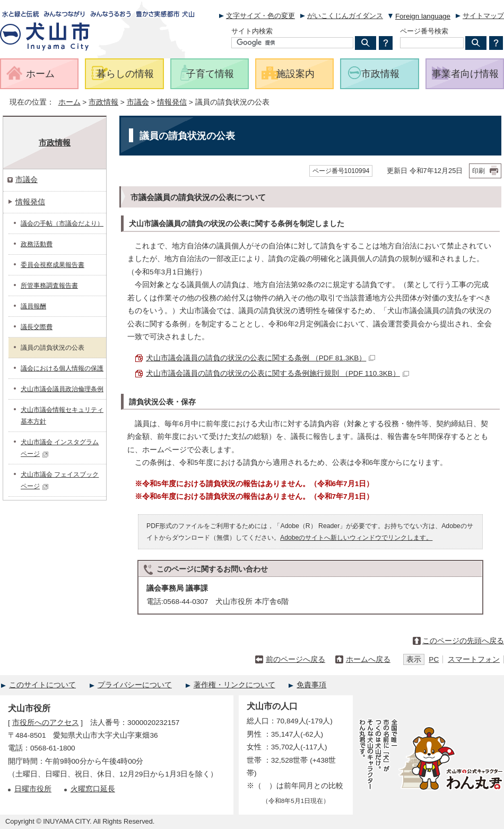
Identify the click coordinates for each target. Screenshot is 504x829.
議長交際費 (37, 327)
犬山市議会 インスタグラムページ (60, 448)
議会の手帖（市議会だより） (62, 223)
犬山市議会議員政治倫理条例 (62, 389)
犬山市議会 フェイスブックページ (60, 480)
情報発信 (172, 102)
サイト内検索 (252, 31)
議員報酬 (33, 306)
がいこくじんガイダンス (345, 16)
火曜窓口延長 (93, 789)
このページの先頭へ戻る (463, 641)
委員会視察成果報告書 (53, 265)
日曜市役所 (33, 789)
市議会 (138, 102)
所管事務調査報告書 (49, 286)
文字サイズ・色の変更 (260, 16)
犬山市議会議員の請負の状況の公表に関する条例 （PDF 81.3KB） (260, 358)
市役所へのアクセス (46, 723)
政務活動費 (37, 244)
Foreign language (423, 16)
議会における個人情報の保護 (62, 368)
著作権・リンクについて (234, 685)
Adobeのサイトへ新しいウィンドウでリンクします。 (356, 538)
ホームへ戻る (368, 659)
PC (434, 659)
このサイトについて (42, 685)
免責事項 (311, 685)
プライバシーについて (135, 685)
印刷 (479, 171)
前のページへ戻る (296, 659)
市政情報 (103, 102)
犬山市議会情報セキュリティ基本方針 (62, 416)
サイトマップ (483, 16)
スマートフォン (474, 659)
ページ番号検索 (424, 31)
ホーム (69, 102)
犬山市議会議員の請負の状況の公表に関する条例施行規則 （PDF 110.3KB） (277, 373)
